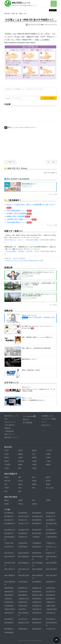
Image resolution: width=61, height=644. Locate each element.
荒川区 (21, 450)
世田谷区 (21, 461)
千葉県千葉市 (9, 543)
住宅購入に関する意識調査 (19, 214)
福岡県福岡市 (37, 623)
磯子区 (48, 477)
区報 (21, 14)
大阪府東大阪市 (51, 609)
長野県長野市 (37, 599)
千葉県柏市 (36, 537)
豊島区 (21, 465)
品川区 (7, 458)
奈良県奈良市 (37, 606)
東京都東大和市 (24, 530)
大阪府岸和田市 (10, 609)
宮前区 (34, 504)
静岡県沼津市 (9, 602)
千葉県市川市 (23, 537)
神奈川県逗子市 (10, 569)
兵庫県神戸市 (51, 602)
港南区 (34, 481)
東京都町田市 (23, 533)
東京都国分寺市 (37, 516)
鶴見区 (48, 484)
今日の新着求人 (10, 425)
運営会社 (26, 420)
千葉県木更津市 (51, 537)
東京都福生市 (9, 533)
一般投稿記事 (9, 431)
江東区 (48, 454)
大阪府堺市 (22, 609)
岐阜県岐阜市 (51, 595)
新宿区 (34, 458)
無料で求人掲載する (50, 173)
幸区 (34, 500)
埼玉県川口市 (9, 547)
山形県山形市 (51, 588)
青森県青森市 (9, 588)
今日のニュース (10, 422)
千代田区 (7, 465)
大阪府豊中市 (37, 609)
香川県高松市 (51, 619)
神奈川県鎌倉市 (24, 563)
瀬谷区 (21, 484)
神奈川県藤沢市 (10, 575)
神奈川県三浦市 (24, 575)
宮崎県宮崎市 (23, 629)
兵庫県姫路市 (9, 606)
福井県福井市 (9, 592)
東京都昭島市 (9, 513)
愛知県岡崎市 (9, 595)
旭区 (20, 477)
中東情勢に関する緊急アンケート (21, 219)
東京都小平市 (51, 516)
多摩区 (7, 504)
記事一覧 (15, 14)
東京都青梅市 (37, 513)
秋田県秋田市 (51, 582)
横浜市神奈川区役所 (34, 25)
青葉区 (7, 477)
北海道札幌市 (23, 582)
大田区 (7, 454)
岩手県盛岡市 (37, 582)
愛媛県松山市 (37, 619)
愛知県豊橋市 (23, 595)
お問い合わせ (46, 425)
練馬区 (48, 465)
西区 (34, 488)
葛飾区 (21, 454)
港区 (20, 468)
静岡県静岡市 (51, 599)
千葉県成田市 (23, 543)
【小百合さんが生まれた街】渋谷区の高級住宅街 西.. (22, 261)
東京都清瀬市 (51, 513)
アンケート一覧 (52, 225)
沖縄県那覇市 (9, 632)
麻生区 (7, 500)
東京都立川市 (23, 520)
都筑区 (34, 484)
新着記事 (7, 428)
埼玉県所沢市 (9, 553)
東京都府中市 (51, 530)
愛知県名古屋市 (37, 595)
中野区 (34, 465)
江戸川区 (49, 450)
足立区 (7, 450)
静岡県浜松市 (23, 602)
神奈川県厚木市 (10, 557)
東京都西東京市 (10, 523)
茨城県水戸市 (51, 553)
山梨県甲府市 (37, 602)
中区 (20, 488)
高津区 (48, 500)
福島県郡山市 (23, 588)
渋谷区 (21, 458)
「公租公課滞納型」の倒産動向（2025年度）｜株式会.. (22, 251)
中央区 (48, 461)
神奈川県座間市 (51, 563)
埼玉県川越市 (23, 547)
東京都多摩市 (37, 520)
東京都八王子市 (24, 523)
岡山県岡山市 (9, 619)
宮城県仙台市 (37, 588)
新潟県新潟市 (37, 592)
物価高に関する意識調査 (18, 216)
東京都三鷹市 (37, 533)
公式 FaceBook (29, 416)
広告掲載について (48, 416)
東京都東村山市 (10, 530)
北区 (34, 454)
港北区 (48, 481)
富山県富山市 (51, 592)
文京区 (7, 468)
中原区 (21, 504)
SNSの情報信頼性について (19, 211)
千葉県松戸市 (51, 543)
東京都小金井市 (24, 516)
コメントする (49, 98)
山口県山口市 (23, 619)
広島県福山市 (51, 613)
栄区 (6, 484)
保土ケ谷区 (50, 488)
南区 (20, 491)
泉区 (34, 477)
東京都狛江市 (9, 520)
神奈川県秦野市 (37, 569)
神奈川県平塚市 (51, 569)
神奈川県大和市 (51, 575)
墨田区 (7, 461)
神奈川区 (7, 14)
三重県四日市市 (24, 599)
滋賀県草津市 (9, 613)
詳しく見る (52, 162)
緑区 (6, 491)
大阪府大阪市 (51, 606)
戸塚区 (7, 488)
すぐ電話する (10, 162)
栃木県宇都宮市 (24, 553)
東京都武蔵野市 (51, 533)
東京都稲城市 (23, 513)
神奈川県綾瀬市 (24, 557)
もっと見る (53, 305)
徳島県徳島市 (9, 623)
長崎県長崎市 (37, 629)
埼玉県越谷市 (37, 547)
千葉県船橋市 (37, 543)
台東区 (34, 461)
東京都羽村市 (37, 523)
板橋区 (34, 450)
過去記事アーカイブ (11, 437)
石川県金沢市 (23, 592)
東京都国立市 (9, 516)
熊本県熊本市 (9, 629)
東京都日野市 (37, 530)
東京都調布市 (51, 520)
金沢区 (21, 481)
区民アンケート (10, 434)
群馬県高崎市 (37, 553)
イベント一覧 (52, 194)
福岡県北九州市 (24, 623)
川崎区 (21, 500)
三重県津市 (8, 599)
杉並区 (48, 458)
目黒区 (34, 468)
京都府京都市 (23, 606)
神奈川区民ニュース (21, 3)
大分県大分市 (51, 629)
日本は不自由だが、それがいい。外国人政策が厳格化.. (22, 240)
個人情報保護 (27, 423)
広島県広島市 (37, 613)
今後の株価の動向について (19, 222)
